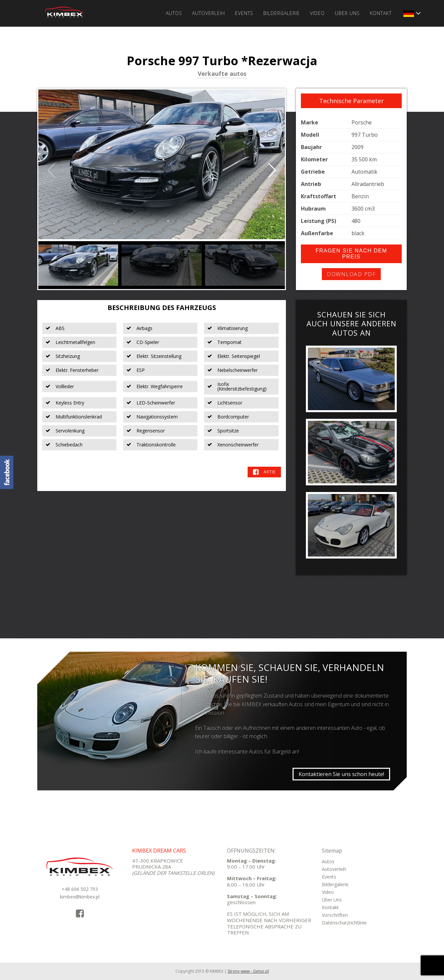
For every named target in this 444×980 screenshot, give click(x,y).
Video (317, 13)
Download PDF (351, 274)
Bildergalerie (282, 13)
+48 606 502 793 (80, 889)
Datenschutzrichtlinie (344, 923)
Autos (174, 13)
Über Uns (347, 13)
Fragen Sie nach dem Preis (351, 254)
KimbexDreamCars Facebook (7, 472)
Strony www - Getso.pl (248, 971)
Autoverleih (209, 13)
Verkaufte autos (222, 74)
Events (244, 13)
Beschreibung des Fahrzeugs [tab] (162, 308)
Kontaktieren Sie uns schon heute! (341, 774)
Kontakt (381, 13)
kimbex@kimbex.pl (80, 897)
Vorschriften (335, 915)
